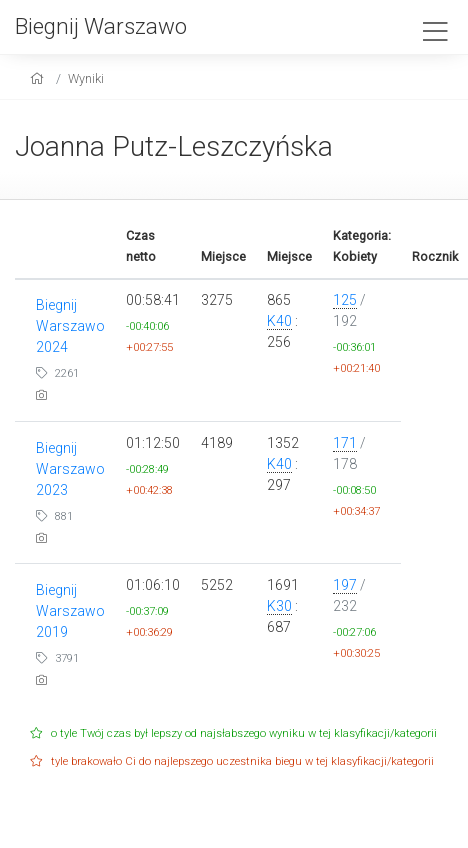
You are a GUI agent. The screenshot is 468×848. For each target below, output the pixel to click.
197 (345, 585)
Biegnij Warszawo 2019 (70, 611)
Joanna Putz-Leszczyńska (174, 146)
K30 (279, 606)
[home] (39, 78)
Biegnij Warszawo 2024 (70, 326)
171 (345, 443)
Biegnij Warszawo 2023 (70, 469)
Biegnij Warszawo (101, 26)
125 (345, 300)
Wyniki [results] (86, 78)
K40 (279, 321)
